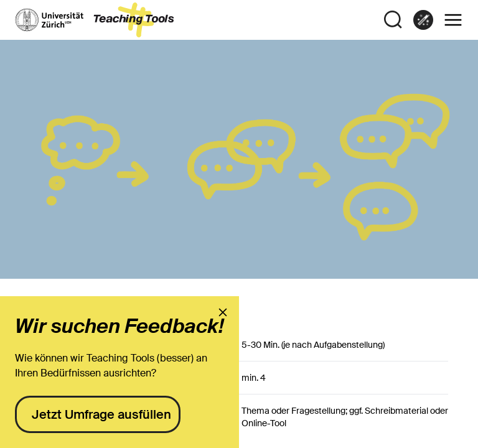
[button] (453, 20)
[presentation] (223, 312)
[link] (423, 20)
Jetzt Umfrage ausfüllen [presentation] (101, 414)
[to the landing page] (95, 20)
